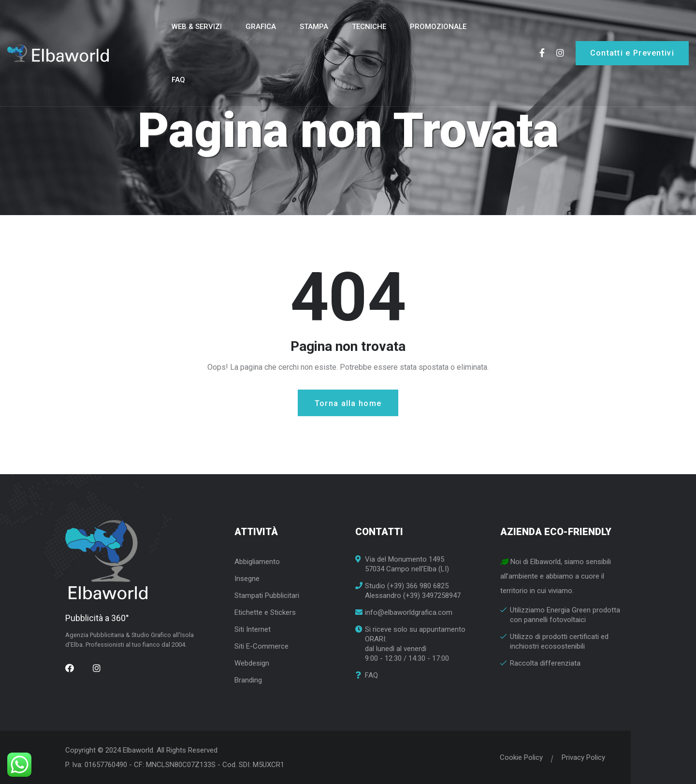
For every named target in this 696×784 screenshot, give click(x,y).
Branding (248, 680)
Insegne (247, 579)
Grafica (261, 27)
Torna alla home (348, 403)
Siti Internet (253, 629)
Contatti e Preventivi (632, 53)
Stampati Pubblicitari (267, 595)
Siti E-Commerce (261, 646)
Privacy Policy (580, 757)
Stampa (314, 27)
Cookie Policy (518, 757)
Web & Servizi (197, 27)
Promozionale (438, 27)
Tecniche (369, 27)
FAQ (178, 80)
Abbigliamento (257, 562)
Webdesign (252, 663)
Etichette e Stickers (265, 612)
